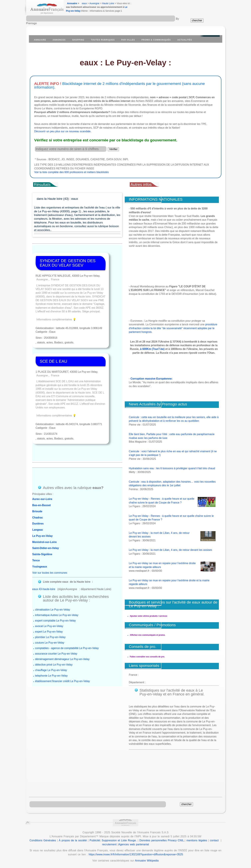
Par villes (128, 40)
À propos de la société (73, 840)
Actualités (185, 40)
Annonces (59, 40)
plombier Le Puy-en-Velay (50, 637)
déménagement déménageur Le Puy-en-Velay (62, 659)
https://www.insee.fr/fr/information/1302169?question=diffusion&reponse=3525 (136, 854)
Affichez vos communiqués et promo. (148, 635)
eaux (84, 3)
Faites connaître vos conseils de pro (147, 657)
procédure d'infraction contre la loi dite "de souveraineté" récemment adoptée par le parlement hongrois (173, 328)
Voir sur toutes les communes (50, 573)
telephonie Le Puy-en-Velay (51, 676)
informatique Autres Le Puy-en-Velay (57, 615)
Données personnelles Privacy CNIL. (162, 840)
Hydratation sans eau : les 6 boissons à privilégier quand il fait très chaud (172, 468)
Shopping (78, 40)
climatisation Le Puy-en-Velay (53, 610)
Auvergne (94, 3)
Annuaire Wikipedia (147, 861)
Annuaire (72, 3)
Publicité (95, 840)
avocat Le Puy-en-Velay (49, 626)
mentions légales (197, 840)
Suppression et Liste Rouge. (119, 840)
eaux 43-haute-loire (44, 589)
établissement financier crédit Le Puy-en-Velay (63, 681)
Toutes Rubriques (103, 40)
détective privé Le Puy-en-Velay (54, 665)
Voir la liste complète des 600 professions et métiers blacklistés (72, 172)
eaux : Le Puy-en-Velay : (126, 63)
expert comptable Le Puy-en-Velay (56, 621)
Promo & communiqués (156, 40)
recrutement (109, 844)
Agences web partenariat (134, 844)
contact (214, 840)
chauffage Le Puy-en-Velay (51, 670)
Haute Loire (108, 3)
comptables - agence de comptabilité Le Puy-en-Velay (67, 648)
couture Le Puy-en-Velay (50, 643)
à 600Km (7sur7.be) (152, 349)
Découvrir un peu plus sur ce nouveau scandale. (63, 131)
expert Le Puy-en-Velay (49, 632)
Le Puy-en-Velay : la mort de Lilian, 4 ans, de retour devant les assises (171, 550)
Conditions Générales (43, 840)
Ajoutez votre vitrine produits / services (149, 616)
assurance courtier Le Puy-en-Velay (56, 654)
